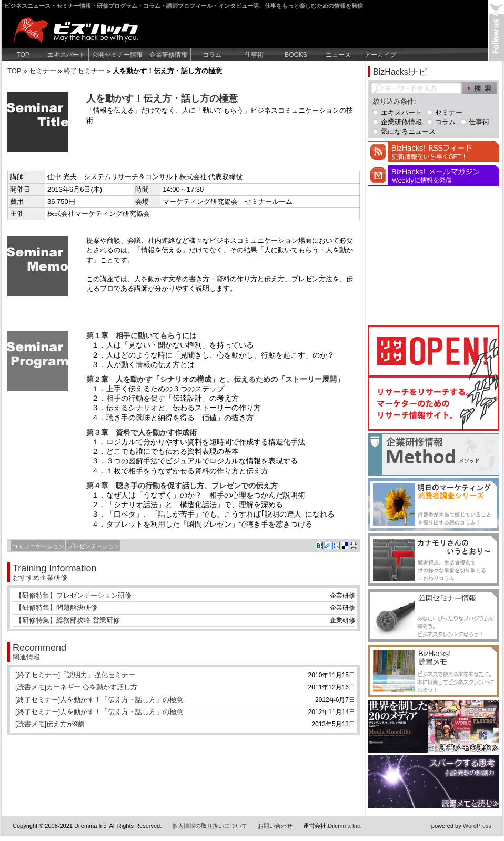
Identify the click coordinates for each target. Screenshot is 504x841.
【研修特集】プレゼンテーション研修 (73, 595)
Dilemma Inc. (345, 826)
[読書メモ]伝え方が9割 (50, 724)
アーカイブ (380, 55)
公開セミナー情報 (117, 55)
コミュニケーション (38, 546)
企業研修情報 (168, 55)
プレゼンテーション (93, 546)
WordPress (477, 826)
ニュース (338, 55)
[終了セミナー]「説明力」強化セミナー (75, 675)
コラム (212, 55)
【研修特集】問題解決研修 (56, 607)
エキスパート (66, 55)
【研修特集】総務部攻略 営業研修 (68, 620)
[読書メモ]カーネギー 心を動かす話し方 (76, 687)
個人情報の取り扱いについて (210, 826)
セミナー (43, 71)
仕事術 (254, 55)
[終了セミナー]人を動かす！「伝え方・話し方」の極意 (99, 700)
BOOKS (296, 55)
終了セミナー (84, 71)
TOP (23, 55)
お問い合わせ (275, 826)
